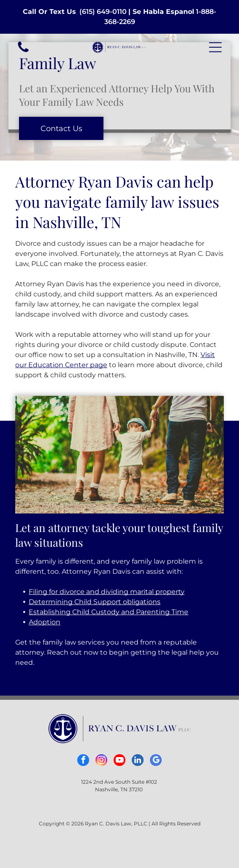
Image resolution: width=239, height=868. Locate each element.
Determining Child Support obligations (95, 602)
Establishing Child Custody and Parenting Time (109, 612)
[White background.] (23, 52)
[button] (215, 47)
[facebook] (83, 761)
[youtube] (119, 761)
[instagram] (101, 761)
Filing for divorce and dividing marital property (107, 592)
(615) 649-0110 (103, 12)
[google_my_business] (156, 761)
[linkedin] (138, 761)
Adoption (45, 622)
